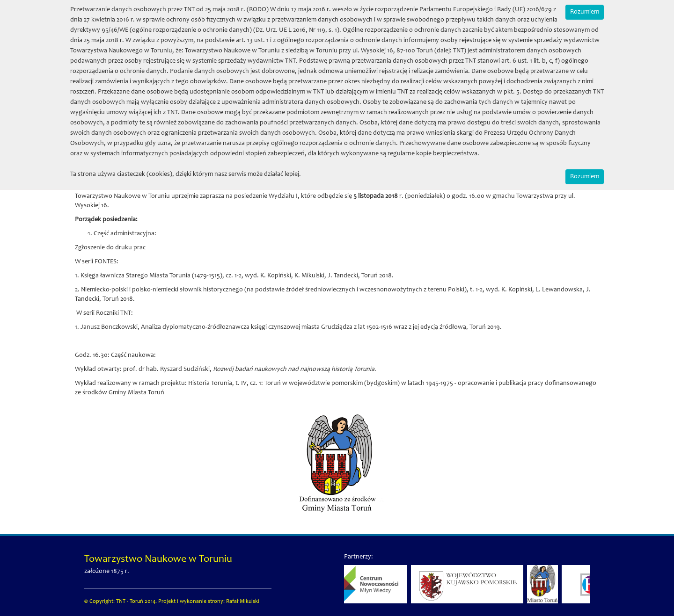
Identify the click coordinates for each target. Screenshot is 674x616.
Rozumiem (585, 12)
